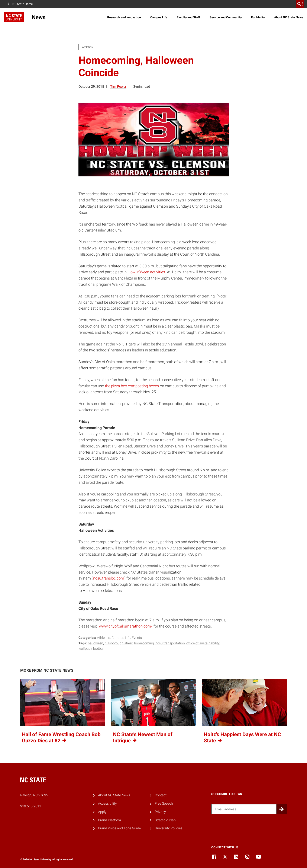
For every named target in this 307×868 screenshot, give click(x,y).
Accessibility (107, 803)
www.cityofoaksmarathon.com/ (126, 626)
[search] (300, 4)
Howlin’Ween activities (146, 272)
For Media (258, 17)
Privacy (160, 812)
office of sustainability (203, 643)
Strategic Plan (165, 820)
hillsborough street (119, 643)
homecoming (144, 643)
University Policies (169, 828)
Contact (161, 795)
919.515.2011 (31, 806)
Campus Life (159, 17)
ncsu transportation (170, 643)
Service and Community (226, 17)
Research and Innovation (124, 17)
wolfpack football (91, 649)
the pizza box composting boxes (132, 386)
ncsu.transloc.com (109, 578)
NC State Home (22, 4)
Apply (102, 812)
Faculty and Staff (188, 17)
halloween (96, 643)
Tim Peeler (118, 87)
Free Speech (164, 803)
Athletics (104, 638)
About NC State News (289, 17)
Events (137, 638)
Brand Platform (109, 820)
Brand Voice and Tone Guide (119, 828)
